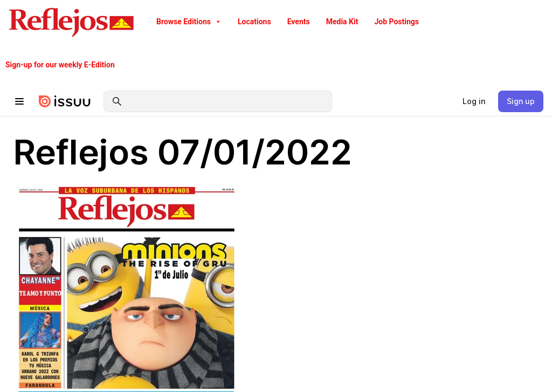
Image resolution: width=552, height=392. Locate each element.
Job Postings (396, 22)
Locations (254, 22)
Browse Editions (189, 22)
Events (299, 22)
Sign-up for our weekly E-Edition (60, 65)
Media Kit (342, 22)
